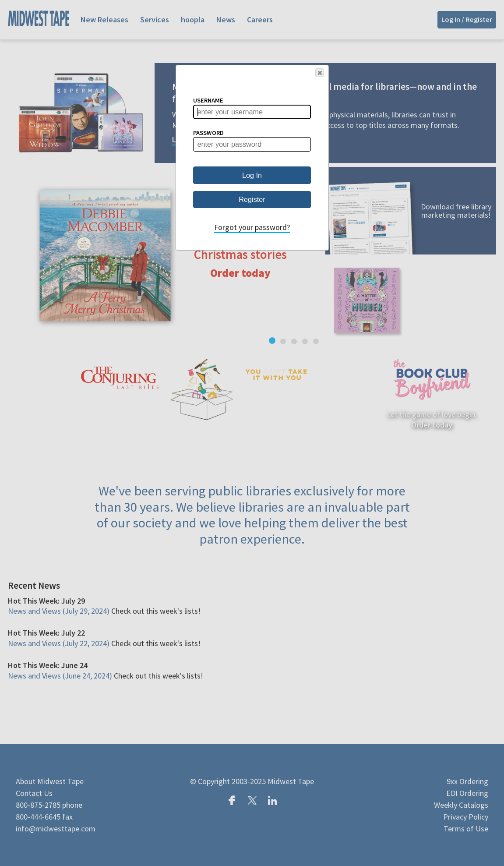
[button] (320, 73)
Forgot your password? (252, 227)
